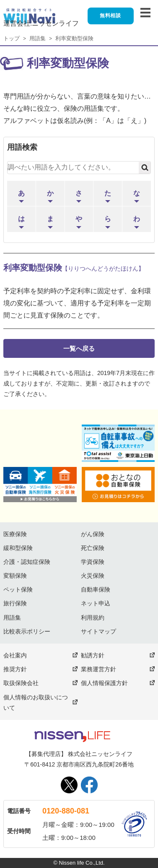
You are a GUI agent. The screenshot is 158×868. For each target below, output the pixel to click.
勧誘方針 (93, 655)
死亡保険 (93, 548)
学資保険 (93, 562)
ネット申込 (96, 603)
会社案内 (15, 655)
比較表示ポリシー (27, 631)
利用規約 (93, 618)
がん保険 (93, 534)
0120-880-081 (66, 811)
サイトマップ (98, 631)
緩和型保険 (18, 548)
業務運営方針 (98, 669)
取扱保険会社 (21, 683)
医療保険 (15, 534)
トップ (12, 38)
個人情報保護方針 (104, 683)
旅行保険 (15, 603)
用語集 (38, 38)
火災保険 (93, 576)
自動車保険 (96, 589)
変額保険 (15, 576)
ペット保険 (18, 589)
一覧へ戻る (79, 348)
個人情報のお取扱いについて (36, 702)
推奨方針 (15, 669)
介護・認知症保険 (27, 562)
